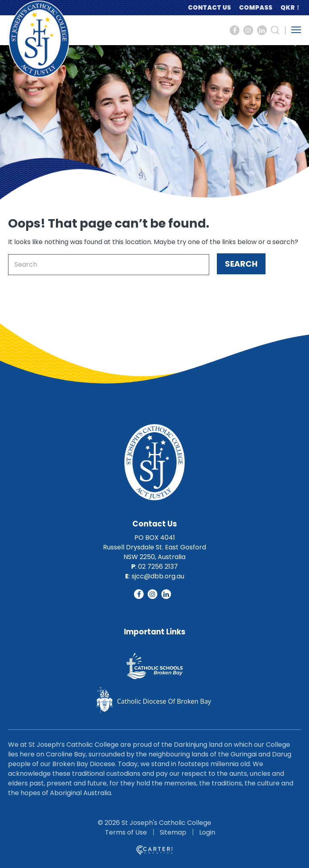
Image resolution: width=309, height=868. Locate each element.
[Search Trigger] (275, 30)
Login (207, 832)
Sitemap (173, 832)
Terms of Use (126, 832)
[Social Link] (235, 30)
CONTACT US (209, 7)
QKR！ (291, 7)
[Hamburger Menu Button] (296, 30)
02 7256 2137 (158, 567)
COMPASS (256, 7)
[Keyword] (109, 265)
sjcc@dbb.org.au (158, 576)
